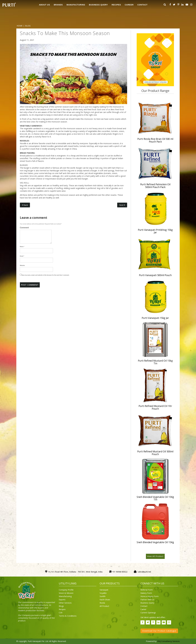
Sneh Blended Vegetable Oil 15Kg (155, 542)
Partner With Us (147, 600)
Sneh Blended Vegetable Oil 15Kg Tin (155, 498)
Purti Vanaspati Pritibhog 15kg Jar (155, 231)
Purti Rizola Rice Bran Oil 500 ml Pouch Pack (155, 140)
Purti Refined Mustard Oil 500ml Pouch (155, 453)
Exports (62, 600)
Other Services (65, 603)
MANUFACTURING (76, 5)
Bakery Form (146, 593)
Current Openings (148, 613)
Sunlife (103, 596)
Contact (144, 606)
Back (25, 205)
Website (22, 265)
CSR (61, 613)
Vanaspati (104, 590)
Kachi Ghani (105, 600)
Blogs (61, 606)
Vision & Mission (66, 593)
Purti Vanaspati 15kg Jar (155, 318)
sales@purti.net (144, 572)
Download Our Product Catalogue (159, 631)
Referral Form (147, 590)
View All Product (155, 556)
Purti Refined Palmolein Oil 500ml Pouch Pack (155, 186)
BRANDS (58, 5)
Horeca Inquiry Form (150, 596)
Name (22, 247)
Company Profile (66, 590)
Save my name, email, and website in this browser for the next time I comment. (46, 275)
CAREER (129, 5)
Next (122, 205)
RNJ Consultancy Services (169, 641)
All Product (104, 606)
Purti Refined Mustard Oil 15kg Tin (155, 362)
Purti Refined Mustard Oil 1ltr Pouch (155, 407)
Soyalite (103, 593)
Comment (24, 228)
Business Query (98, 5)
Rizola (102, 603)
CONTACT (143, 5)
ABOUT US (44, 5)
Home (20, 26)
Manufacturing (65, 596)
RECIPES (116, 5)
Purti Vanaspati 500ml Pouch (155, 275)
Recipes (62, 609)
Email (22, 256)
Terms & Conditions (68, 616)
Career (143, 609)
